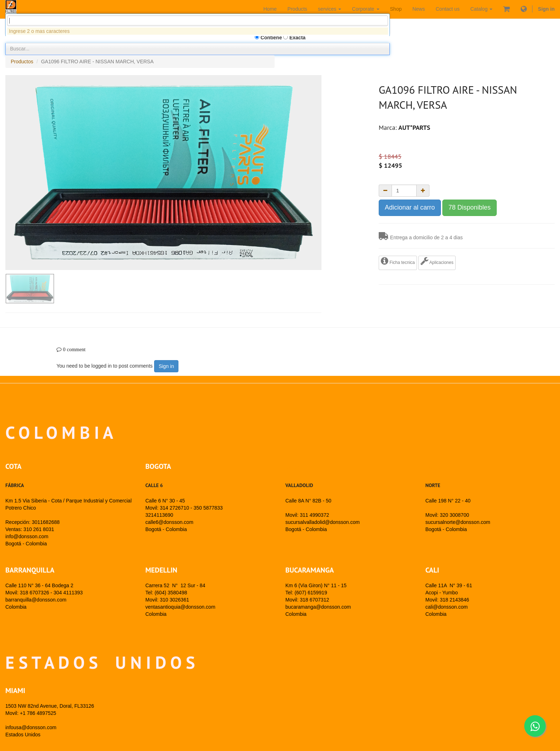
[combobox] (198, 60)
